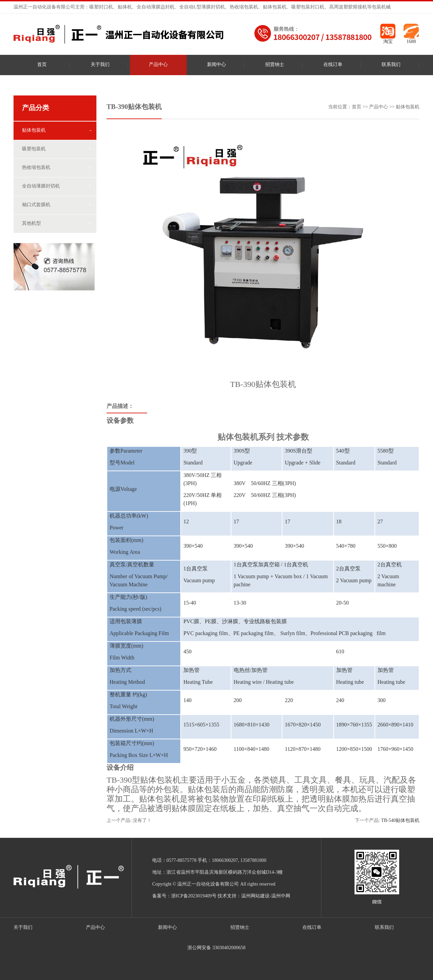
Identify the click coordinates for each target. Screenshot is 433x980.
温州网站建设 (255, 896)
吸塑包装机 (34, 149)
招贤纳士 (275, 65)
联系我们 (391, 65)
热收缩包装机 (36, 168)
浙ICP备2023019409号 (194, 896)
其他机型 (31, 224)
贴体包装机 (34, 130)
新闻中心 (216, 65)
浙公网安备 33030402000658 (216, 948)
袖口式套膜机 (36, 205)
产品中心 (158, 65)
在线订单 (333, 65)
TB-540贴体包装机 (400, 821)
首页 (42, 65)
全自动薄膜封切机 (41, 186)
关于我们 (100, 65)
